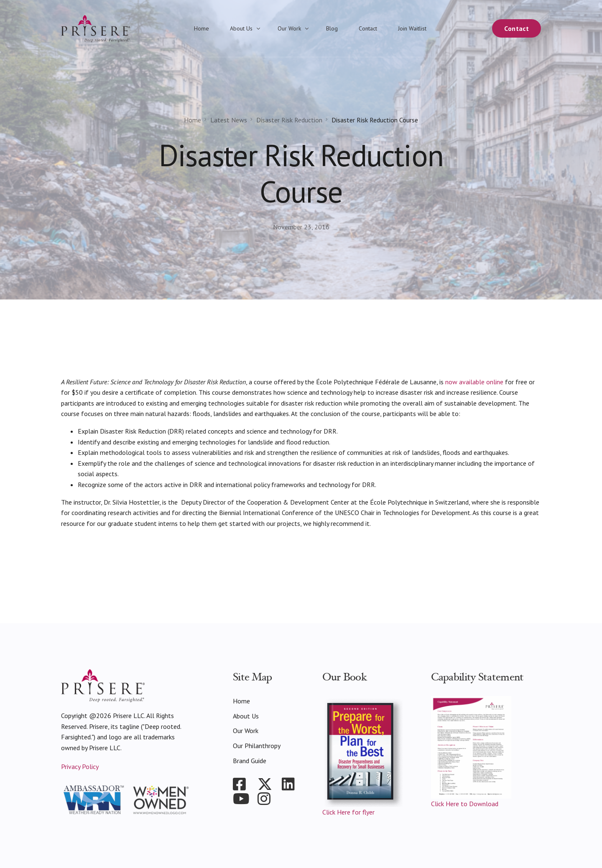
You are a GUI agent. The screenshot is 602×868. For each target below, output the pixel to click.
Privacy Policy (80, 766)
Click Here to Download (465, 804)
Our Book (344, 677)
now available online (474, 382)
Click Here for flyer (348, 812)
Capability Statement (477, 677)
